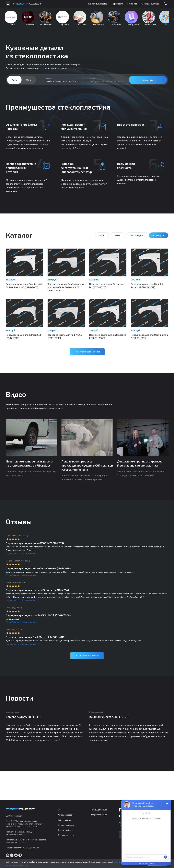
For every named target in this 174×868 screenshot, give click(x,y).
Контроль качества (98, 4)
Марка (49, 83)
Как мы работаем (66, 815)
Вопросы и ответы (66, 835)
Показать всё (148, 84)
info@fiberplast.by (99, 815)
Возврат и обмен (65, 830)
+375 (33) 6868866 (150, 4)
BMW (117, 240)
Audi (102, 240)
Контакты (132, 4)
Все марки (159, 240)
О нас (60, 810)
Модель (93, 83)
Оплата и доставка (66, 825)
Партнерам (117, 4)
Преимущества (64, 820)
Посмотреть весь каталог (87, 354)
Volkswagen (137, 240)
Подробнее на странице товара (21, 556)
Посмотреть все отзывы (87, 658)
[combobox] (61, 84)
